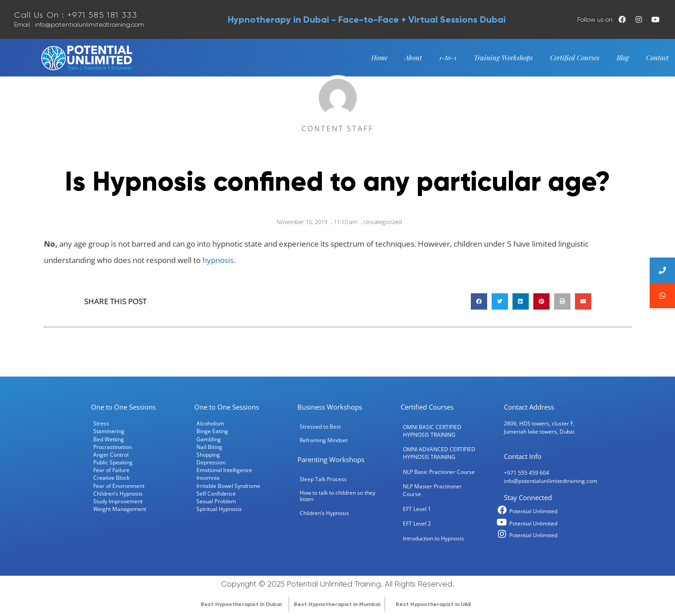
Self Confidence (216, 493)
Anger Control (111, 454)
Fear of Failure (111, 470)
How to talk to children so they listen (337, 496)
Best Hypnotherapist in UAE (433, 604)
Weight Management (120, 509)
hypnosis (218, 260)
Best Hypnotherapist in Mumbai (337, 604)
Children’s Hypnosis (118, 493)
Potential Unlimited (533, 511)
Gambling (209, 439)
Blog (623, 57)
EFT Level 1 (417, 509)
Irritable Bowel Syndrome (228, 486)
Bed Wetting (109, 439)
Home (379, 57)
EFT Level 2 (417, 523)
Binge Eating (212, 431)
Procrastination (112, 447)
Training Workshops (503, 57)
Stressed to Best (320, 426)
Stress (101, 423)
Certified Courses (575, 57)
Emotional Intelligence (224, 470)
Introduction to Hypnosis (433, 538)
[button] (479, 301)
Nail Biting (209, 447)
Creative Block (111, 478)
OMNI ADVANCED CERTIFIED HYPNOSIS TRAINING (439, 453)
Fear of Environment (119, 486)
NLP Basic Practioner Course (439, 472)
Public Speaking (113, 462)
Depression (211, 462)
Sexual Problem (216, 501)
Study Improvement (118, 501)
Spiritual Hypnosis (219, 509)
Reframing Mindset (324, 440)
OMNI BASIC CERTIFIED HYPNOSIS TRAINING (432, 431)
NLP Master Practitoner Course (432, 490)
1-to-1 (448, 57)
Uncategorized (383, 222)
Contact (657, 57)
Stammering (109, 431)
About (413, 57)
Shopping (208, 454)
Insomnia (208, 478)
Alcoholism (210, 423)
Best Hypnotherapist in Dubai (241, 604)
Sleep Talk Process (323, 479)
